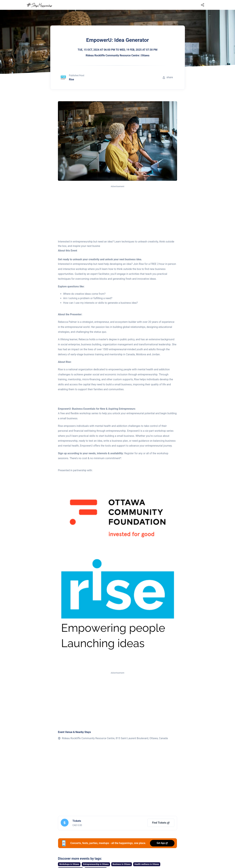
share (168, 77)
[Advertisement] (117, 213)
